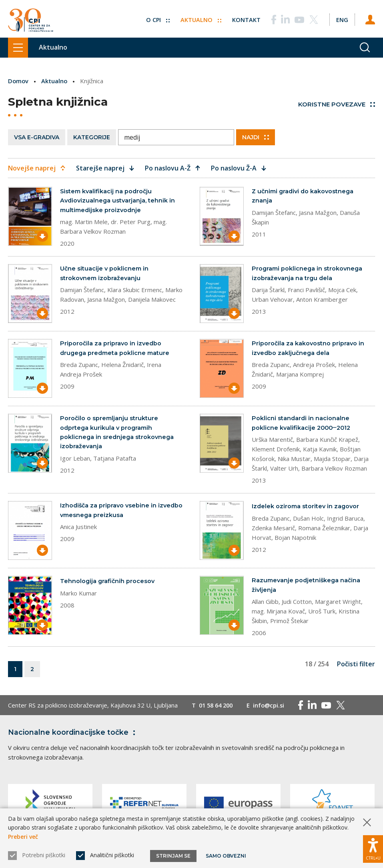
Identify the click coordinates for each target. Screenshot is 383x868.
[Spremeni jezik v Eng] (341, 17)
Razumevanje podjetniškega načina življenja (307, 587)
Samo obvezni (226, 856)
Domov (19, 81)
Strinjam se (173, 856)
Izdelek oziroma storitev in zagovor (307, 508)
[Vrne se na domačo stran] (31, 19)
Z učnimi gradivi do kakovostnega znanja (305, 196)
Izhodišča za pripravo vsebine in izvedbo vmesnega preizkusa (109, 512)
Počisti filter (356, 667)
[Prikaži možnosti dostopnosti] (373, 848)
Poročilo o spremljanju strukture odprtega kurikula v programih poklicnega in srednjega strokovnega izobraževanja (118, 434)
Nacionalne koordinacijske (73, 735)
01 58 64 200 (218, 708)
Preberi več (23, 837)
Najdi (256, 137)
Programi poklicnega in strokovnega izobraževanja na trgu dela (308, 275)
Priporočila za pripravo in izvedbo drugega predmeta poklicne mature (116, 350)
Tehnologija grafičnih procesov (108, 583)
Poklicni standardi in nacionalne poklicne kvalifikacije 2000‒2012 (303, 424)
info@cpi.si (273, 708)
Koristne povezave (337, 104)
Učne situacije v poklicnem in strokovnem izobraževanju (105, 275)
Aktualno (200, 17)
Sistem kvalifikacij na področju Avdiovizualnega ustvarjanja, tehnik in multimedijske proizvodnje (118, 201)
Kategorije (92, 137)
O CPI (156, 17)
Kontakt (245, 17)
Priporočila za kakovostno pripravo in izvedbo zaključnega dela (309, 350)
